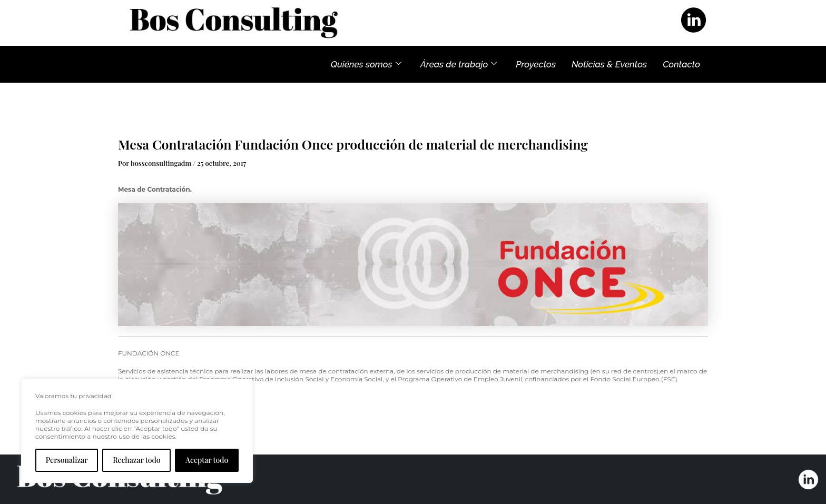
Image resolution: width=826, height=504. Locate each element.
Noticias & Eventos (609, 64)
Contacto (681, 64)
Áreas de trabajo (459, 64)
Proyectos (536, 64)
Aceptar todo (207, 460)
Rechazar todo (136, 460)
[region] (137, 431)
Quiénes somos (366, 64)
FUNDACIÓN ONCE (149, 353)
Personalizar (67, 460)
